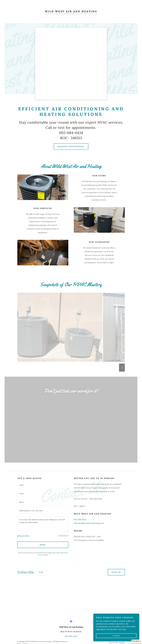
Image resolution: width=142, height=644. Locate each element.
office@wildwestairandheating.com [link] (89, 472)
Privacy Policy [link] (56, 502)
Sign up (116, 521)
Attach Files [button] (24, 485)
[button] (18, 485)
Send (43, 494)
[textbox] (43, 434)
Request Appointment (71, 146)
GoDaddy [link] (121, 592)
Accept (116, 636)
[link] (71, 12)
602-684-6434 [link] (80, 468)
